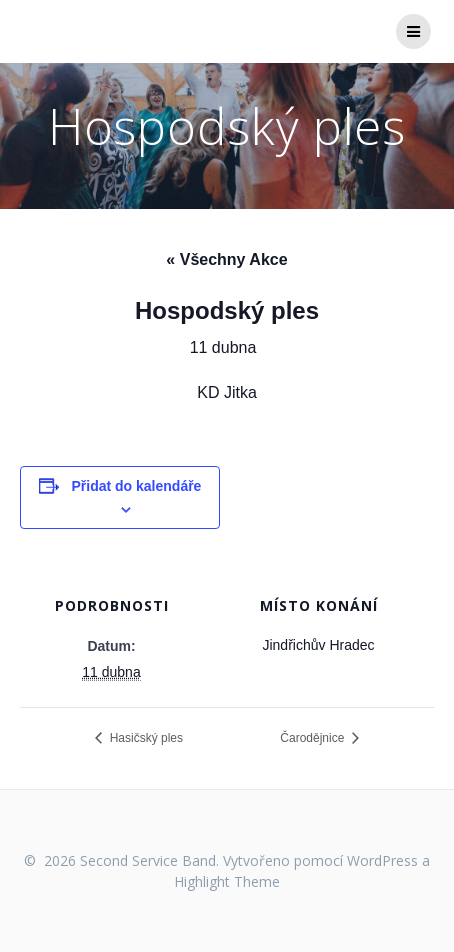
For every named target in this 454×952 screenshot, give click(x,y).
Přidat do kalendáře (136, 486)
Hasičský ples (144, 738)
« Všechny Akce (226, 259)
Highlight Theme (227, 881)
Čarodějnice (313, 738)
